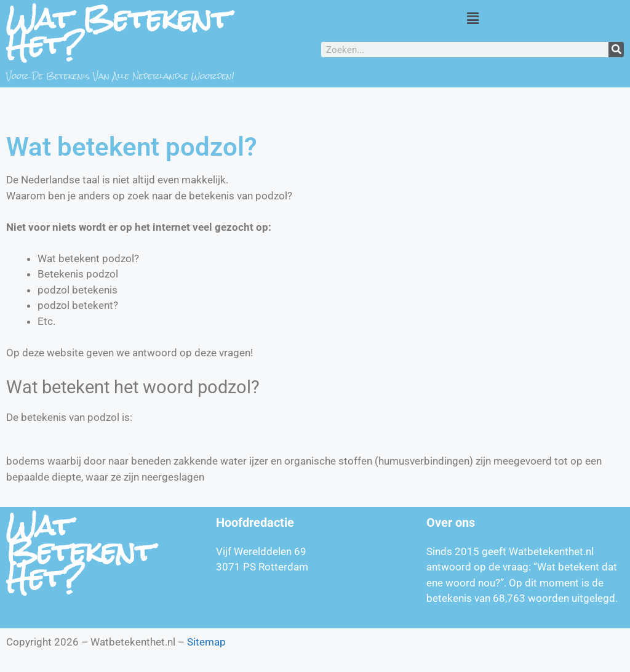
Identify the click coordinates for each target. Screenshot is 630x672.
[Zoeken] (616, 50)
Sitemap (206, 642)
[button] (472, 18)
